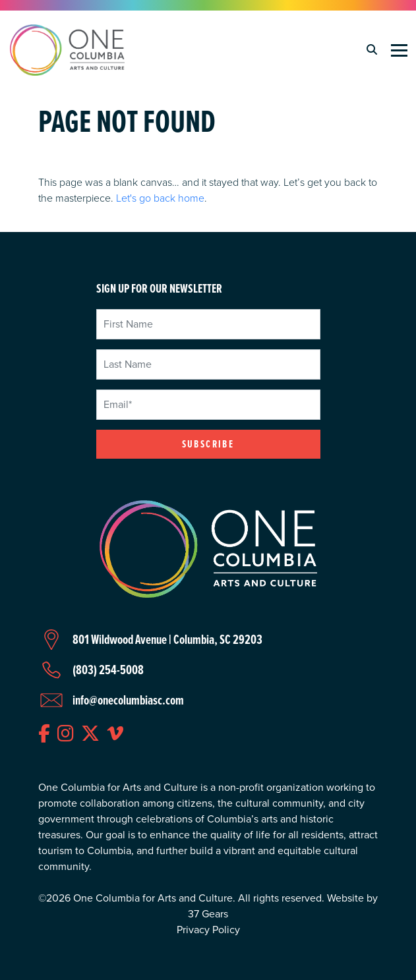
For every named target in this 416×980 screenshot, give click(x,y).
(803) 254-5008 (108, 670)
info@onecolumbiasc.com (128, 700)
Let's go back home (160, 198)
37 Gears (208, 914)
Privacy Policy (208, 930)
